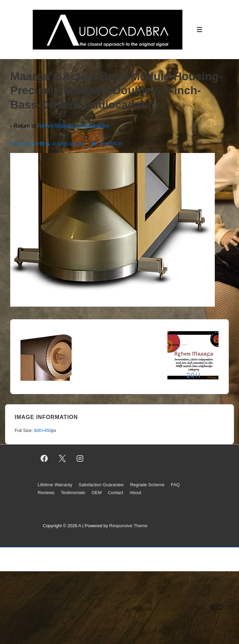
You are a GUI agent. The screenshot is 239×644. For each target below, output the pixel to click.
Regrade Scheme (147, 485)
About (135, 493)
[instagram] (80, 459)
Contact (116, 493)
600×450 (43, 430)
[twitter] (62, 459)
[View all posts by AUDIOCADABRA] (66, 144)
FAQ (175, 485)
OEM (96, 493)
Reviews (46, 493)
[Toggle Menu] (200, 30)
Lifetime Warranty (55, 485)
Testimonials (73, 493)
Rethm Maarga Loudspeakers (73, 126)
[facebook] (44, 459)
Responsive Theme (129, 526)
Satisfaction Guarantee (101, 485)
